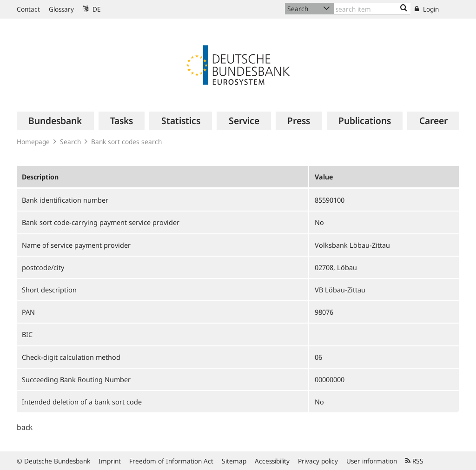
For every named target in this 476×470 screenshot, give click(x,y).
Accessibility (272, 461)
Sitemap (234, 461)
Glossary (61, 9)
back (25, 427)
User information (372, 461)
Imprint (110, 461)
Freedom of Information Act (171, 461)
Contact (28, 9)
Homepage (33, 142)
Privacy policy (318, 461)
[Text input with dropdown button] (372, 9)
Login (427, 9)
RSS (414, 461)
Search (70, 142)
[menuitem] (55, 121)
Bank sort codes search (126, 142)
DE (92, 9)
